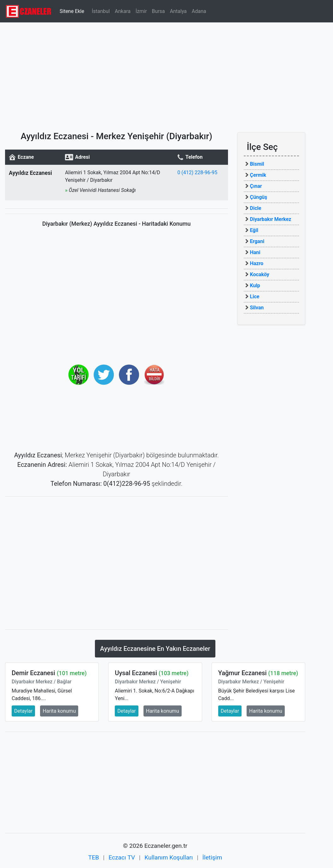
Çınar (256, 186)
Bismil (257, 164)
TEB (94, 857)
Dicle (256, 208)
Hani (255, 252)
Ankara (123, 11)
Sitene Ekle (72, 11)
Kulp (255, 285)
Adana (199, 11)
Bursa (158, 11)
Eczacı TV (122, 857)
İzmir (141, 11)
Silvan (257, 308)
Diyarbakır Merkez (271, 219)
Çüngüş (259, 197)
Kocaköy (260, 274)
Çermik (258, 175)
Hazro (257, 263)
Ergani (257, 241)
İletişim (212, 857)
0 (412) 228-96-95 (197, 172)
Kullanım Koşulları (169, 857)
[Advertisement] (166, 74)
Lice (255, 297)
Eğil (254, 230)
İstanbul (101, 11)
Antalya (178, 11)
